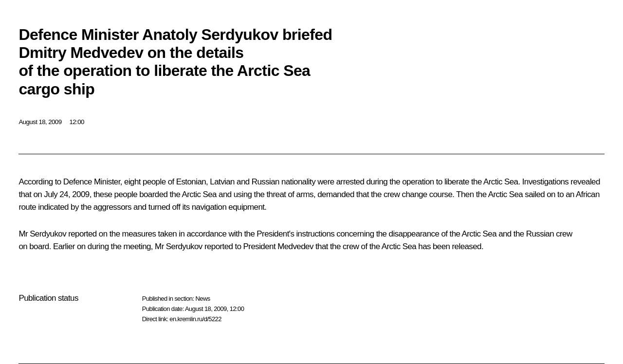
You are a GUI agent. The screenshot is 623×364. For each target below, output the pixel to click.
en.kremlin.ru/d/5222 (195, 319)
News (202, 299)
